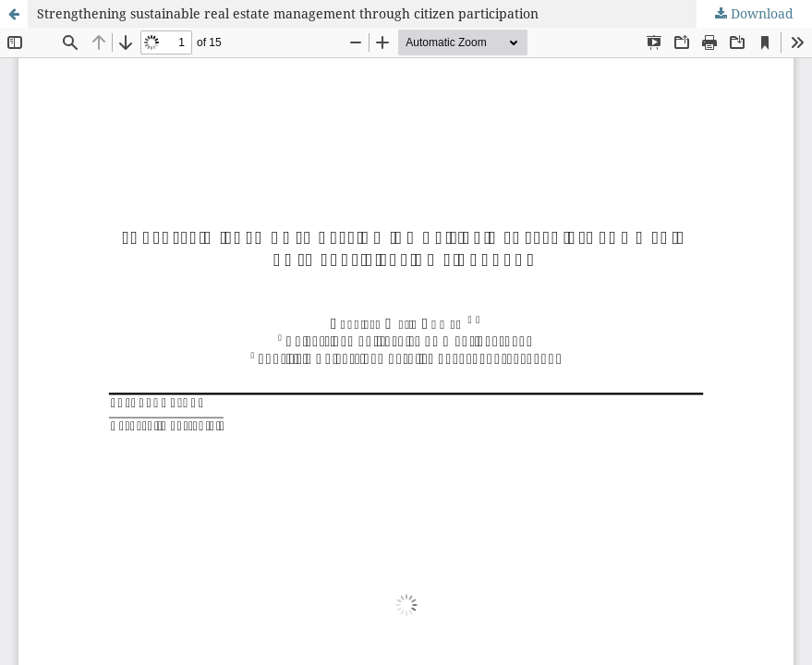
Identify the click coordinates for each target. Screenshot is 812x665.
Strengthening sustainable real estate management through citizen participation (288, 13)
